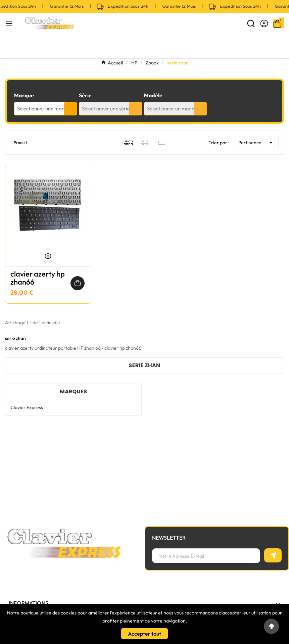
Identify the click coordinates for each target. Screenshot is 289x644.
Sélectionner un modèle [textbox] (173, 109)
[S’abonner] (273, 555)
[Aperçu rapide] (48, 256)
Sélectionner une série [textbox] (106, 109)
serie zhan (145, 365)
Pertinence (257, 143)
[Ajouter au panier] (78, 283)
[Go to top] (271, 626)
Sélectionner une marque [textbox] (45, 109)
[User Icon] (264, 23)
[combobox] (45, 109)
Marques (73, 391)
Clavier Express (27, 407)
